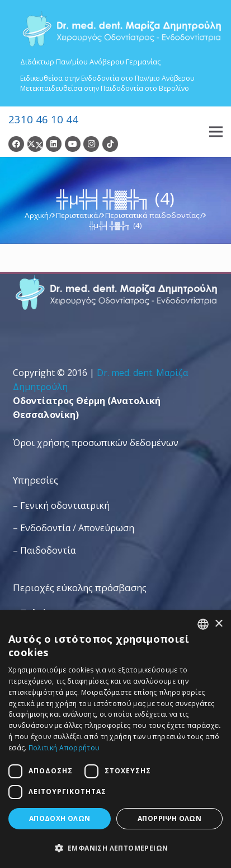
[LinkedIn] (54, 144)
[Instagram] (91, 144)
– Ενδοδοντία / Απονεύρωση (74, 528)
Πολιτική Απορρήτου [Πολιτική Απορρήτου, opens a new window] (64, 748)
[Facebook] (16, 144)
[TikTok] (110, 144)
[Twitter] (35, 144)
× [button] (218, 624)
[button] (115, 848)
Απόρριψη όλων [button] (169, 818)
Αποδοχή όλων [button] (60, 818)
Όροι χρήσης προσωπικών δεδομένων (96, 443)
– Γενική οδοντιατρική (61, 505)
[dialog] (115, 739)
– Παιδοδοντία (44, 550)
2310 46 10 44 (43, 119)
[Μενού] (216, 132)
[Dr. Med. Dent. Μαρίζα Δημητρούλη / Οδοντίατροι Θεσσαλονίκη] (121, 29)
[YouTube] (73, 144)
